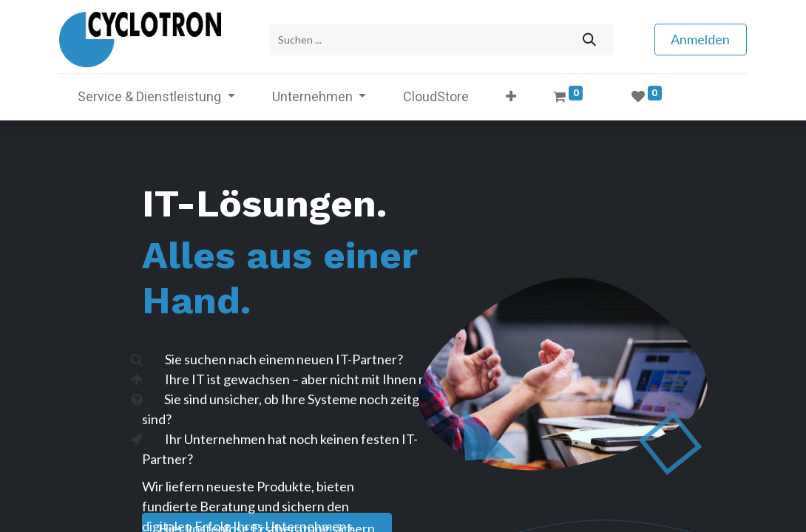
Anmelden (700, 39)
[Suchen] (589, 40)
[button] (511, 96)
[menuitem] (436, 96)
